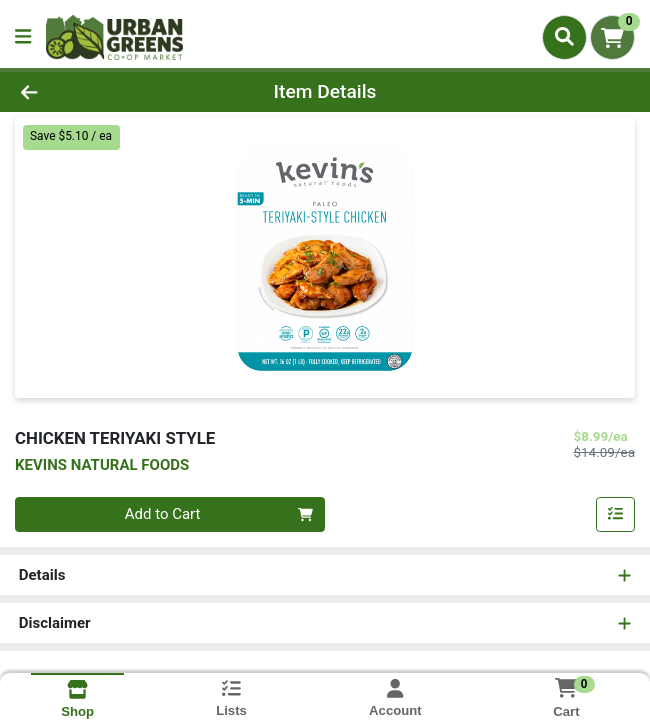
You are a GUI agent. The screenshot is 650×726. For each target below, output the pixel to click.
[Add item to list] (616, 515)
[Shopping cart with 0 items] (612, 37)
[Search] (564, 37)
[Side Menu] (23, 37)
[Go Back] (92, 92)
